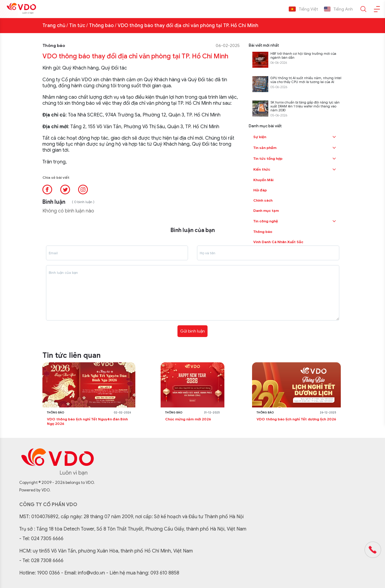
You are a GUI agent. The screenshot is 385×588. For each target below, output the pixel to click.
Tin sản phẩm (265, 148)
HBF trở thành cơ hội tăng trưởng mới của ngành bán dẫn (303, 56)
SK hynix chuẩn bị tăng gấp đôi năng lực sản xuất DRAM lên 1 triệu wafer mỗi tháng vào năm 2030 (305, 106)
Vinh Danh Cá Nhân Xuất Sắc (278, 242)
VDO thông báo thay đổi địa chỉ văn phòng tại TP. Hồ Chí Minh (188, 26)
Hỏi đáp (260, 190)
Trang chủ (54, 26)
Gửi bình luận (192, 331)
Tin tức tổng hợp (268, 158)
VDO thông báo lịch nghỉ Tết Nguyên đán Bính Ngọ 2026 (87, 421)
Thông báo (101, 26)
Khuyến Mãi (263, 180)
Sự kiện (260, 137)
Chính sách (263, 200)
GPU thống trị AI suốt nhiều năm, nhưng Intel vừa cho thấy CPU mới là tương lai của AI (306, 80)
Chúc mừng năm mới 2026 (188, 419)
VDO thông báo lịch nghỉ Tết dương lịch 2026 (296, 419)
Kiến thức (262, 169)
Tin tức (77, 26)
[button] (334, 137)
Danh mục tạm (266, 210)
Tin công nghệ (266, 221)
